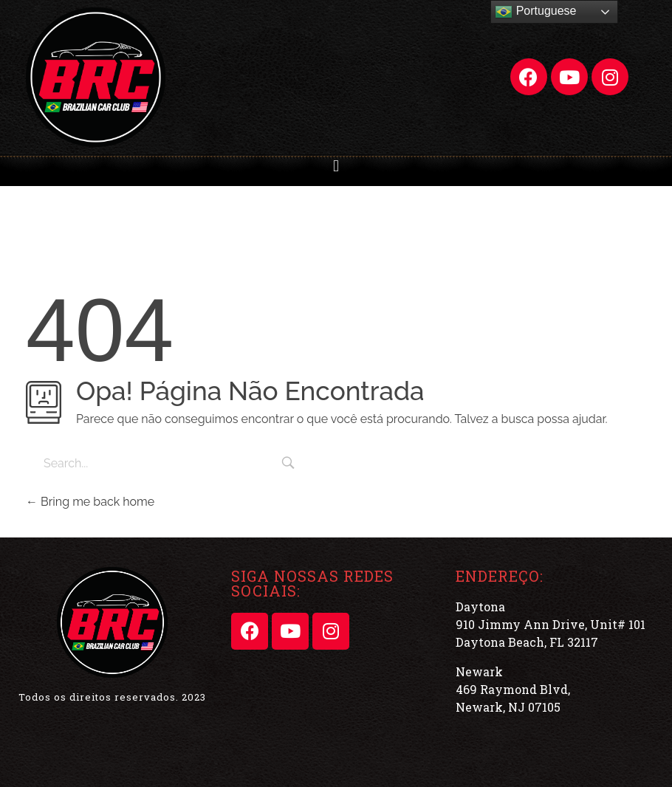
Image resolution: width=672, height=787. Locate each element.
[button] (336, 166)
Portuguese (535, 12)
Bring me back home (90, 502)
